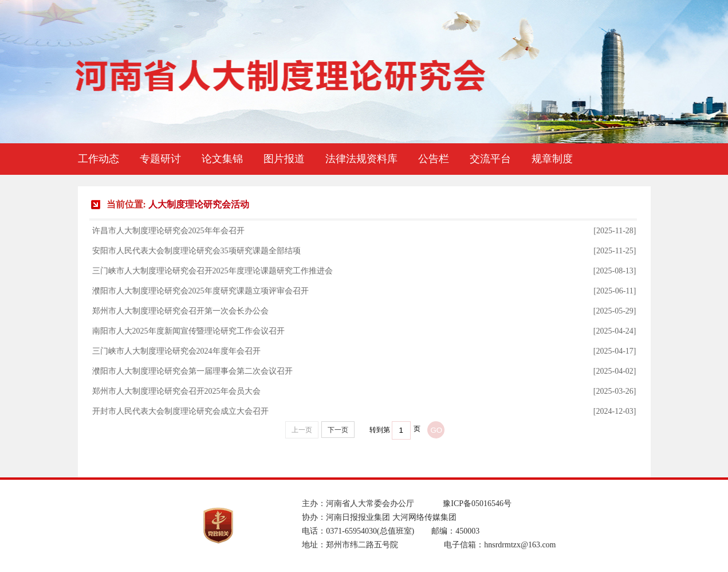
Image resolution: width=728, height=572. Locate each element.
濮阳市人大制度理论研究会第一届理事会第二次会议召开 (192, 371)
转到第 (380, 430)
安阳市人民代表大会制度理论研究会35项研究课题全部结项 (196, 251)
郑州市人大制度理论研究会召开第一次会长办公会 (180, 311)
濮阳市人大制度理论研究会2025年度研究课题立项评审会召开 (200, 291)
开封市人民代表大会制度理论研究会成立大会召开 (180, 411)
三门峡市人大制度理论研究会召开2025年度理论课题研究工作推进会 (213, 271)
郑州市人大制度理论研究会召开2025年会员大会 (176, 391)
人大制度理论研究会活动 (199, 204)
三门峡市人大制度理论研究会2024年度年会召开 (176, 351)
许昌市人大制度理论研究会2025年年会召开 (168, 231)
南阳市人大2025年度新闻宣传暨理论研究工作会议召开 (188, 331)
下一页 (338, 430)
